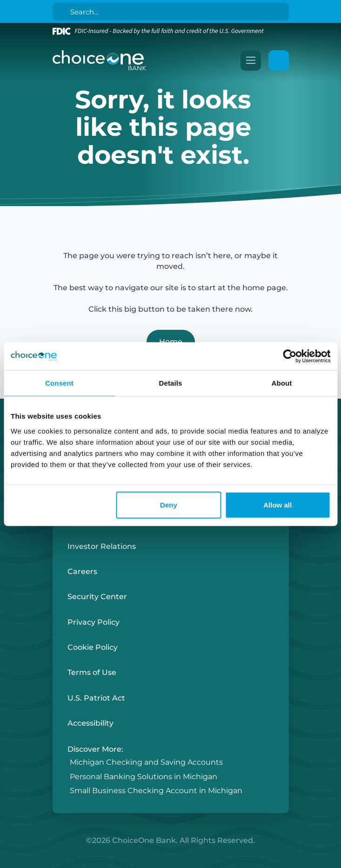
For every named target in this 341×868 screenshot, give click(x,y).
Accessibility (90, 723)
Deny (169, 504)
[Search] (172, 12)
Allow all (277, 504)
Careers (82, 571)
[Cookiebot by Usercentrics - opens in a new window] (290, 356)
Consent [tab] (59, 383)
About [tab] (282, 383)
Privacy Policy (94, 622)
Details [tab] (171, 383)
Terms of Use (92, 672)
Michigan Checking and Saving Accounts (146, 763)
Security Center (97, 597)
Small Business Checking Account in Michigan (156, 791)
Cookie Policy (93, 647)
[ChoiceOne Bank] (100, 60)
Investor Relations (102, 546)
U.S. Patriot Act (96, 698)
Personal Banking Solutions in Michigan (144, 777)
